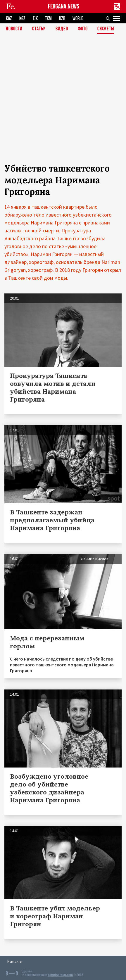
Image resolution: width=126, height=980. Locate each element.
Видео (62, 29)
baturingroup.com (60, 975)
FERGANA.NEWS (64, 7)
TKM (48, 19)
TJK (35, 19)
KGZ (22, 19)
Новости (14, 29)
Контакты (15, 961)
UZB (62, 19)
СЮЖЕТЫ (106, 29)
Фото (83, 29)
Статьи (39, 29)
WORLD (78, 19)
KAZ (9, 19)
